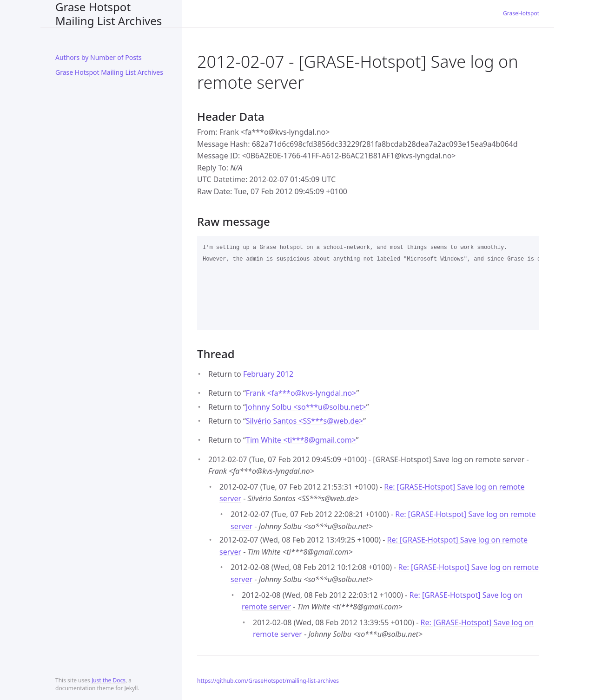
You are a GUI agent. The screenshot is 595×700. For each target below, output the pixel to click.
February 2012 (268, 374)
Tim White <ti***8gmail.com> (301, 440)
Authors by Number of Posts (99, 57)
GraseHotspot (521, 13)
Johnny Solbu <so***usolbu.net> (306, 407)
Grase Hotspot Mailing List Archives (109, 14)
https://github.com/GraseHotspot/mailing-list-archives (268, 681)
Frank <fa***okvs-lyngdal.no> (301, 393)
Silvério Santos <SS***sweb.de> (305, 421)
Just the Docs (109, 680)
